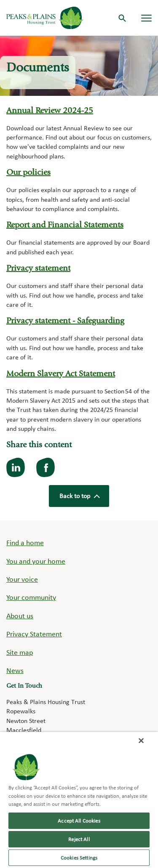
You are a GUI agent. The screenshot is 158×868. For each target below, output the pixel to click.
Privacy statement (38, 269)
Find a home (25, 542)
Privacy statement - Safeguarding (65, 322)
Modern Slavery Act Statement (61, 375)
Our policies (28, 173)
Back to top (79, 496)
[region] (79, 800)
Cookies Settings (79, 858)
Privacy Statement (34, 634)
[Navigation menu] (146, 18)
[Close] (141, 741)
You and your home (36, 561)
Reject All (79, 839)
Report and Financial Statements (65, 226)
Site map (20, 652)
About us (20, 616)
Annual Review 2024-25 (50, 111)
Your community (31, 597)
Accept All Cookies (79, 821)
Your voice (22, 579)
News (15, 670)
